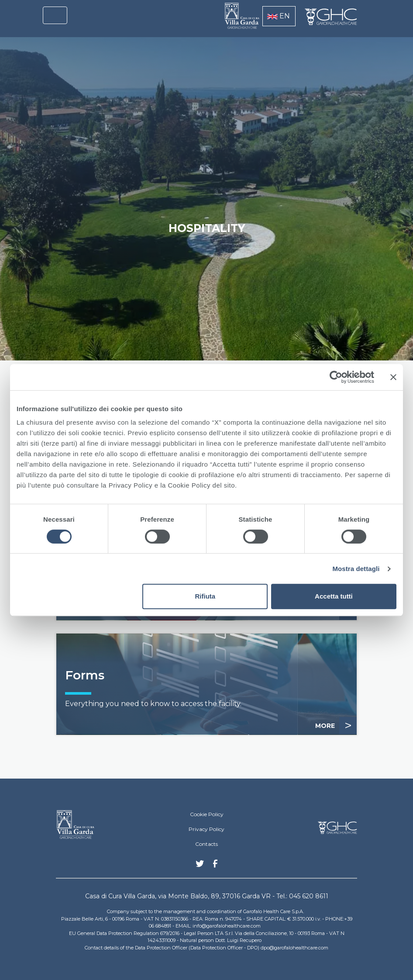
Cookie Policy (207, 814)
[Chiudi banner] (393, 377)
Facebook (215, 866)
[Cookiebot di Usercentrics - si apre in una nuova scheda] (336, 377)
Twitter (200, 867)
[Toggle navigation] (55, 15)
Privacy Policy (206, 829)
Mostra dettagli (356, 569)
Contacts (206, 844)
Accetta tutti (334, 596)
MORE (336, 726)
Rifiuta (205, 596)
